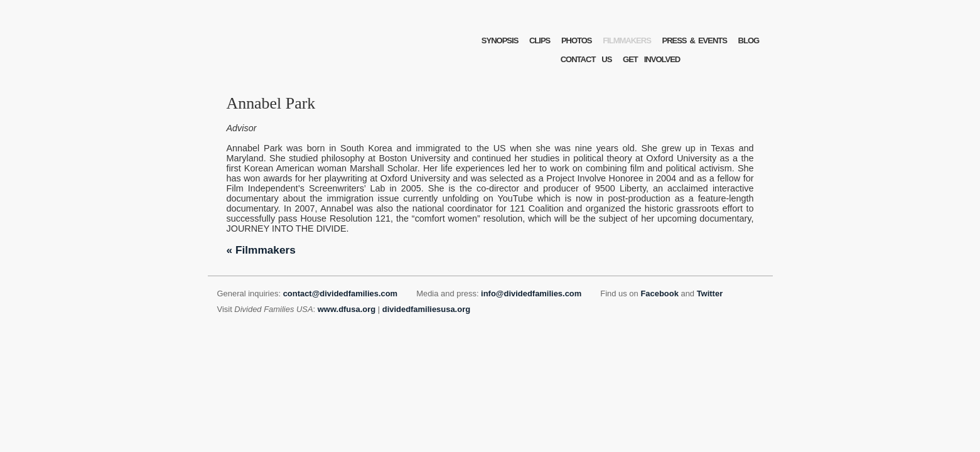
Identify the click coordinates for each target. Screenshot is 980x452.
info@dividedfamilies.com (531, 293)
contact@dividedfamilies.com (341, 293)
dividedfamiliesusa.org (426, 309)
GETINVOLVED (651, 59)
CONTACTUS (586, 59)
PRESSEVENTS (694, 40)
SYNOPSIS (500, 40)
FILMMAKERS (627, 40)
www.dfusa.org (347, 309)
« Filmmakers (261, 250)
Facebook (659, 293)
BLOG (749, 40)
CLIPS (540, 40)
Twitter (710, 293)
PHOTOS (577, 40)
